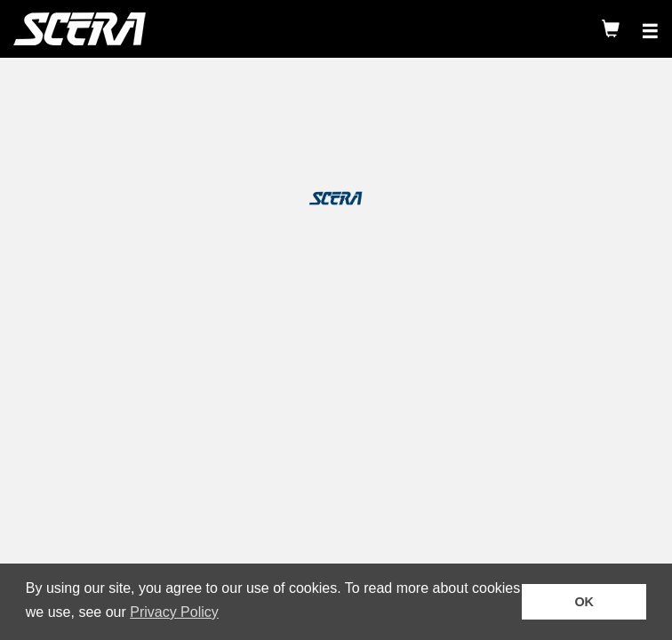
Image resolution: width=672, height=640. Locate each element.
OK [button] (584, 602)
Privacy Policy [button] (174, 612)
